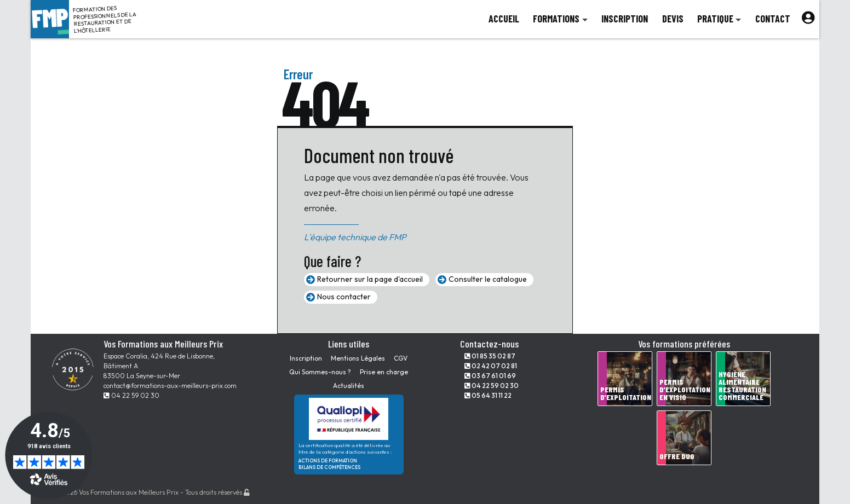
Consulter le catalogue (488, 279)
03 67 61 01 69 (490, 376)
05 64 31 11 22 (488, 395)
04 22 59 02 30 (131, 395)
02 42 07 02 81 (491, 366)
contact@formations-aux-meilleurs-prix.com (170, 386)
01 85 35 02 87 (490, 356)
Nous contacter (344, 297)
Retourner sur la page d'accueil (370, 279)
